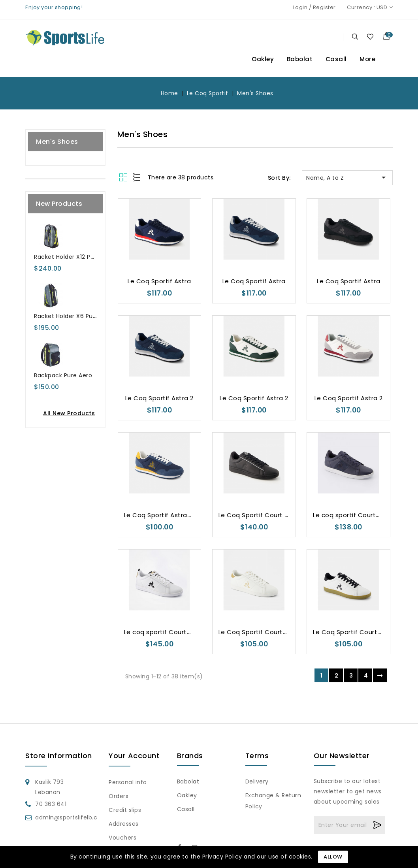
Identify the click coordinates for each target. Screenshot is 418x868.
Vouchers (122, 838)
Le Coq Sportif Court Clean (261, 515)
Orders (119, 796)
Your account (134, 756)
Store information (59, 756)
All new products (69, 413)
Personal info (128, 782)
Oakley (263, 59)
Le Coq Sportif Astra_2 (160, 515)
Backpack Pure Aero (63, 375)
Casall (336, 59)
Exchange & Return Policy (273, 801)
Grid (124, 177)
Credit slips (125, 810)
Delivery (257, 781)
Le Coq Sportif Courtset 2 (353, 632)
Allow (333, 857)
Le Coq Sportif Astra (159, 281)
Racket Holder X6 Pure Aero (74, 316)
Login (300, 7)
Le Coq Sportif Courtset (256, 632)
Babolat (300, 59)
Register (324, 7)
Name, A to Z (347, 177)
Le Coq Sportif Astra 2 (159, 398)
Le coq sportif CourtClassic (356, 515)
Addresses (124, 824)
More (367, 59)
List (137, 177)
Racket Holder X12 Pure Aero (75, 257)
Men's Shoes (57, 142)
